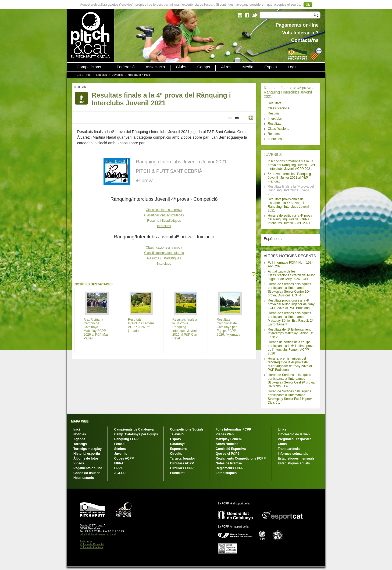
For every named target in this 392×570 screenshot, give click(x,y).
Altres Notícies (227, 444)
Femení (120, 444)
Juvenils (117, 75)
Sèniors (120, 449)
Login (293, 67)
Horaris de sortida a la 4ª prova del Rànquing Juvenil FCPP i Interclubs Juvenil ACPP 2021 (290, 219)
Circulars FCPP (182, 468)
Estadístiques (226, 473)
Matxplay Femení (229, 439)
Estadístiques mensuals (296, 458)
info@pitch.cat (88, 534)
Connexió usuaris (87, 473)
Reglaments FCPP (229, 468)
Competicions (89, 67)
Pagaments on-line (88, 468)
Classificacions (278, 108)
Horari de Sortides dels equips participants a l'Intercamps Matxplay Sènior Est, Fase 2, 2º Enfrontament (290, 319)
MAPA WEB (80, 421)
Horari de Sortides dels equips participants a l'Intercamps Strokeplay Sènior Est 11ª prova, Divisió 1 (291, 397)
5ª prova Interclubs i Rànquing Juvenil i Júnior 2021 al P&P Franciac (289, 178)
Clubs (181, 67)
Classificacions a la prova (164, 210)
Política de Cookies (91, 547)
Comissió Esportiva (231, 449)
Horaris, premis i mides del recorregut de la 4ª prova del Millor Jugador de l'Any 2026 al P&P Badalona (290, 364)
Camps (204, 67)
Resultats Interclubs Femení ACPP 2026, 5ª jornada (141, 325)
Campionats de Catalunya (134, 429)
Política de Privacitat (92, 544)
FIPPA (119, 463)
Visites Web (225, 434)
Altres (226, 67)
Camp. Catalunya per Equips (136, 434)
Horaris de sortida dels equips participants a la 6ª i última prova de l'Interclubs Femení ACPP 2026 (291, 348)
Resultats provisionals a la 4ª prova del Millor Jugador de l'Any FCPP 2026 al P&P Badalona (291, 304)
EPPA (119, 468)
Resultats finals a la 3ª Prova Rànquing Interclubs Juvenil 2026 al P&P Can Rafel (185, 329)
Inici (88, 75)
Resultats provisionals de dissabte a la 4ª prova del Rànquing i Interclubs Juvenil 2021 (288, 205)
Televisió (177, 434)
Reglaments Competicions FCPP (241, 458)
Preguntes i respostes (295, 439)
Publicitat (177, 473)
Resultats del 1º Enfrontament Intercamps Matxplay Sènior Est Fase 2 (291, 333)
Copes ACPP (124, 458)
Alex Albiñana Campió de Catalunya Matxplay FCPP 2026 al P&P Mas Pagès (96, 329)
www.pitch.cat (107, 534)
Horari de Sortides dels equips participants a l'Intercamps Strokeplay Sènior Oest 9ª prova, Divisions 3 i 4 (291, 381)
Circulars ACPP (182, 463)
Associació (155, 67)
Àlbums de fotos (86, 458)
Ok (308, 5)
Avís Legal (86, 541)
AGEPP (120, 473)
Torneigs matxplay (88, 449)
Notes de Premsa (229, 463)
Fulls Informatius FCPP (233, 429)
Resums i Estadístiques (164, 221)
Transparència (289, 449)
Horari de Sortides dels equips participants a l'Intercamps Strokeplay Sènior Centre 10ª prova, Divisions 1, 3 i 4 (289, 290)
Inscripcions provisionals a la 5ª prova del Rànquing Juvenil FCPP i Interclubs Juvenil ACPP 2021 (292, 165)
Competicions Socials (187, 429)
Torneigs (80, 444)
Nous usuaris (84, 478)
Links (282, 429)
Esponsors (178, 449)
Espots (270, 67)
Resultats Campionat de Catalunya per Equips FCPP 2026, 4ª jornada (229, 327)
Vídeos (79, 463)
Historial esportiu (87, 454)
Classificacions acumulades (164, 215)
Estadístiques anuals (294, 463)
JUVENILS (273, 155)
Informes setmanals (293, 454)
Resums (274, 113)
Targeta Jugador (182, 458)
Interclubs (275, 119)
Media (248, 67)
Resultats (275, 103)
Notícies (102, 75)
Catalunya (178, 444)
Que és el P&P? (228, 454)
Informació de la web (294, 434)
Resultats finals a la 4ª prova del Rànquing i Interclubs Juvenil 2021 (291, 92)
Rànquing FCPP (126, 439)
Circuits (176, 454)
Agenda (79, 439)
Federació (126, 67)
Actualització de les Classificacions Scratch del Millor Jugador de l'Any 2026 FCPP (291, 275)
